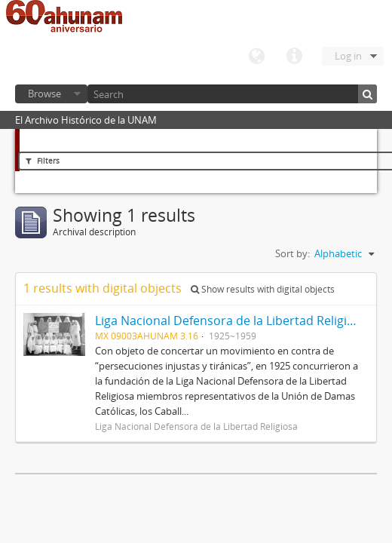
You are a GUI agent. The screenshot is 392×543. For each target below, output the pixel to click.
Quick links (294, 57)
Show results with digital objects (263, 289)
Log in (348, 56)
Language (256, 57)
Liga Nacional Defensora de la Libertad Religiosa (231, 321)
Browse (44, 94)
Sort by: (292, 253)
